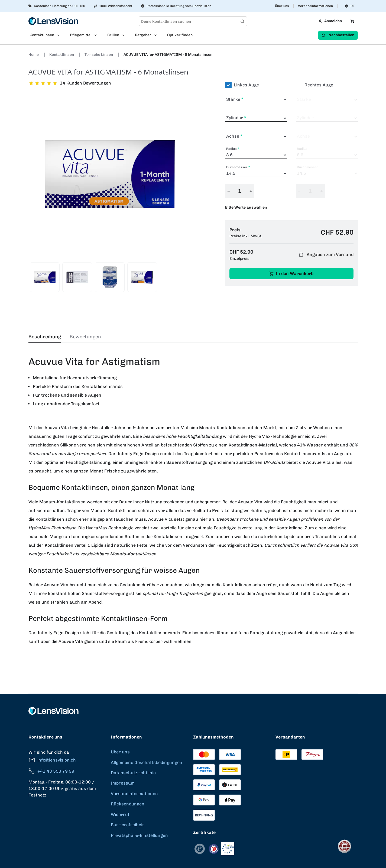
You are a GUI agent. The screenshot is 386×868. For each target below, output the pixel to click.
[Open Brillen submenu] (125, 35)
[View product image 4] (142, 277)
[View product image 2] (77, 277)
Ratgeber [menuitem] (143, 35)
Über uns (282, 6)
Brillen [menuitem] (113, 35)
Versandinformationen (315, 6)
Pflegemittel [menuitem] (81, 35)
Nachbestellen (338, 35)
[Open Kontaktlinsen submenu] (60, 35)
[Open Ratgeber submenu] (157, 35)
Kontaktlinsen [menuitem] (42, 35)
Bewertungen (85, 337)
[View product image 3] (110, 277)
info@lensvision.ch (52, 760)
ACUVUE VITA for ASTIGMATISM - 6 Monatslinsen (168, 55)
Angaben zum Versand (326, 255)
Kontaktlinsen (62, 55)
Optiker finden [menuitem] (180, 35)
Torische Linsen (99, 55)
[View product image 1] (45, 277)
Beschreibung (45, 337)
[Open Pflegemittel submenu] (97, 35)
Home (34, 55)
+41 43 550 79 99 (51, 771)
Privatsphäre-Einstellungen (139, 835)
